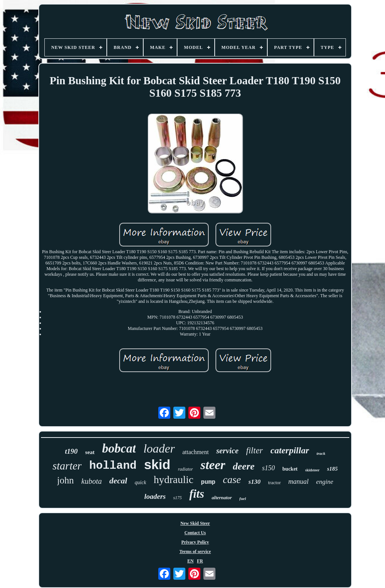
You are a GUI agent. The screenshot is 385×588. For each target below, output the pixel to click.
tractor (274, 482)
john (65, 480)
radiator (185, 469)
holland (113, 466)
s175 (178, 498)
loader (159, 448)
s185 (332, 469)
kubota (91, 481)
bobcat (119, 448)
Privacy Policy (195, 542)
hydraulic (174, 479)
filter (255, 450)
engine (325, 482)
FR (200, 561)
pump (208, 482)
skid (157, 464)
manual (299, 482)
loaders (155, 496)
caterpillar (290, 450)
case (232, 480)
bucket (290, 469)
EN (190, 561)
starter (67, 466)
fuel (243, 498)
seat (90, 452)
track (321, 453)
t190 (71, 451)
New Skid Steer (195, 523)
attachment (196, 452)
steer (213, 465)
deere (244, 466)
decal (118, 481)
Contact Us (195, 533)
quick (140, 482)
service (227, 451)
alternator (222, 498)
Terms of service (195, 552)
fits (197, 494)
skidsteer (312, 470)
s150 (268, 468)
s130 (255, 482)
